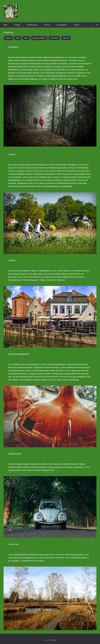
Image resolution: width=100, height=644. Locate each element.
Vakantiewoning (32, 25)
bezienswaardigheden (39, 38)
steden (26, 38)
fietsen (18, 38)
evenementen (54, 38)
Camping (17, 25)
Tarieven (47, 25)
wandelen (8, 38)
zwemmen (66, 38)
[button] (97, 25)
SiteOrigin (53, 640)
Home (5, 25)
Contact (77, 25)
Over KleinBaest (62, 25)
